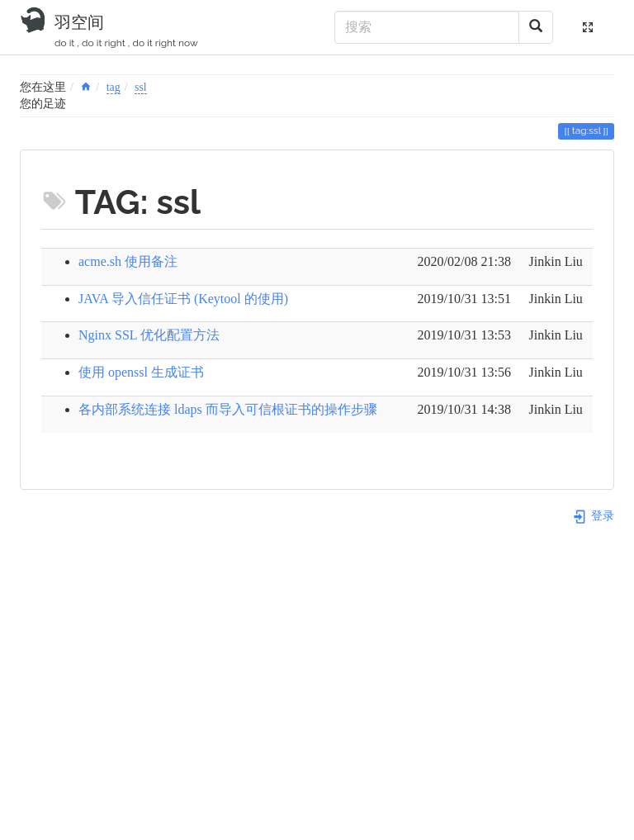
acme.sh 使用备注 (128, 261)
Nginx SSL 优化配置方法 (149, 335)
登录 (593, 516)
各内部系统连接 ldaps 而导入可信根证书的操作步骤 (228, 409)
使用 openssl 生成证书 (141, 372)
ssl (141, 87)
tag (114, 87)
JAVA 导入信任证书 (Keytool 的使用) (183, 299)
